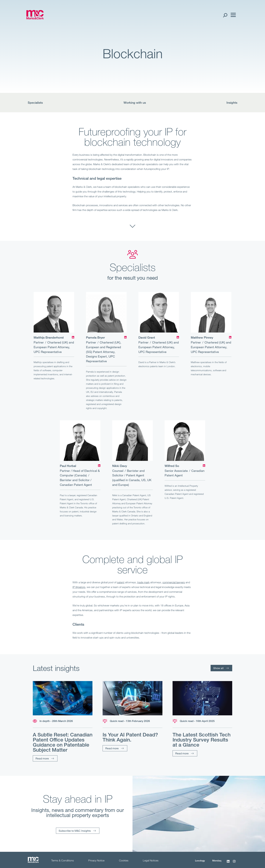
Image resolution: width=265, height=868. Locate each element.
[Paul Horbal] (80, 441)
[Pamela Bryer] (106, 312)
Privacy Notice (96, 860)
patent (121, 582)
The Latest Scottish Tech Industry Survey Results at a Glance (202, 740)
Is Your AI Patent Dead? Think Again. (130, 737)
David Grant (147, 337)
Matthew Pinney (202, 337)
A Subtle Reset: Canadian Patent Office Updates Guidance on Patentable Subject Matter (63, 742)
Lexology (200, 860)
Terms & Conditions (63, 860)
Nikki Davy (120, 466)
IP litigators (79, 587)
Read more (42, 758)
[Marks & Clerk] (35, 18)
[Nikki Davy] (132, 441)
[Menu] (232, 15)
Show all (218, 668)
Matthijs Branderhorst (49, 337)
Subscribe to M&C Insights (75, 831)
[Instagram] (234, 863)
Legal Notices (151, 860)
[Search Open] (225, 15)
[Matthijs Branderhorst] (54, 312)
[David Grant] (159, 312)
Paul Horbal (68, 466)
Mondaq (217, 860)
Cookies (124, 860)
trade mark (143, 582)
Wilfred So (172, 466)
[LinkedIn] (73, 337)
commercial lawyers (174, 582)
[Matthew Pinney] (211, 312)
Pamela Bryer (95, 337)
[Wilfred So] (185, 441)
